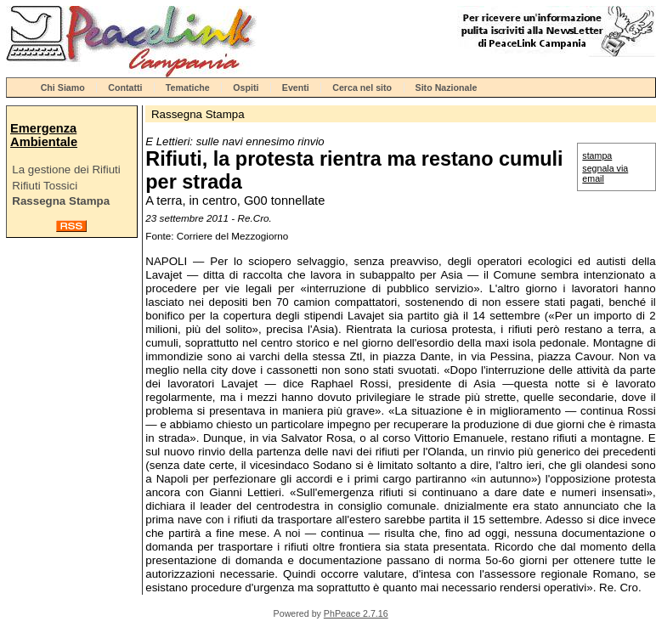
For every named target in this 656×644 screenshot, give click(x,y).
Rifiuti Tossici (45, 186)
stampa (597, 155)
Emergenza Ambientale (44, 135)
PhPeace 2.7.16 (356, 613)
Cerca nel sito (362, 88)
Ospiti (246, 88)
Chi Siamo (63, 88)
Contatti (125, 88)
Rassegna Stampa (61, 201)
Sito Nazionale (447, 88)
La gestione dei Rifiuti (66, 169)
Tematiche (188, 88)
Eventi (296, 88)
